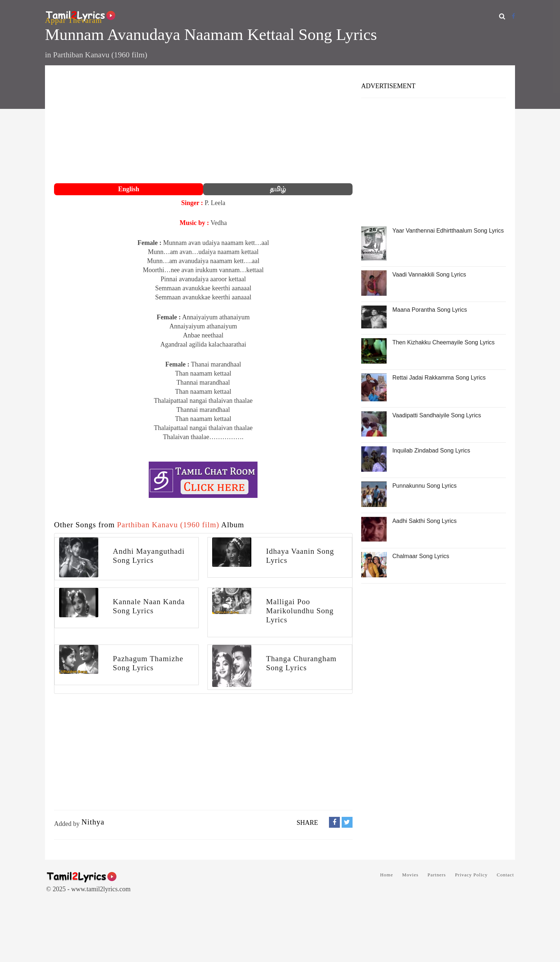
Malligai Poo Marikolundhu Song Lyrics (300, 611)
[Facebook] (513, 16)
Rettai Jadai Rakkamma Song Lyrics (439, 378)
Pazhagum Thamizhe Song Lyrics (148, 663)
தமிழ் (278, 189)
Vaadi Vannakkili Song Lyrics (429, 275)
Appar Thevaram (73, 20)
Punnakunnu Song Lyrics (425, 486)
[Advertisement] (203, 125)
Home (387, 875)
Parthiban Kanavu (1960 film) (100, 55)
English (129, 189)
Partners (437, 875)
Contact (505, 875)
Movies (410, 875)
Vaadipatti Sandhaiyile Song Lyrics (437, 415)
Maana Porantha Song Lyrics (430, 310)
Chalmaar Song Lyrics (421, 556)
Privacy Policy (471, 875)
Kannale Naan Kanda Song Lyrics (149, 606)
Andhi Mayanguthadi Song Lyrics (149, 556)
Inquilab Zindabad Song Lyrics (431, 451)
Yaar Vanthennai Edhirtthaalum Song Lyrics (448, 231)
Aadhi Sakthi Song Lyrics (425, 521)
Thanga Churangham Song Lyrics (301, 663)
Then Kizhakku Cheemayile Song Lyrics (444, 342)
